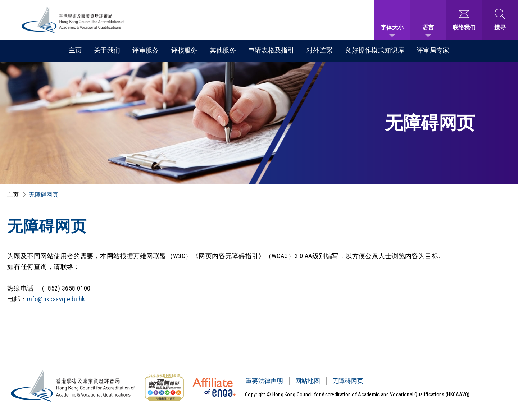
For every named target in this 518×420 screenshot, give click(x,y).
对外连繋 (320, 50)
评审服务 (146, 50)
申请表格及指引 (271, 50)
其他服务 (223, 50)
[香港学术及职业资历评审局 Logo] (73, 20)
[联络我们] (464, 20)
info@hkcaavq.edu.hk (56, 299)
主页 (75, 50)
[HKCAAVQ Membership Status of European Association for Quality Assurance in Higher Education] (214, 387)
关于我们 (107, 50)
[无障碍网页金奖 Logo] (164, 387)
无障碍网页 (44, 195)
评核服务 (184, 50)
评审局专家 (433, 50)
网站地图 (308, 381)
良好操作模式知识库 (375, 50)
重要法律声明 (264, 381)
